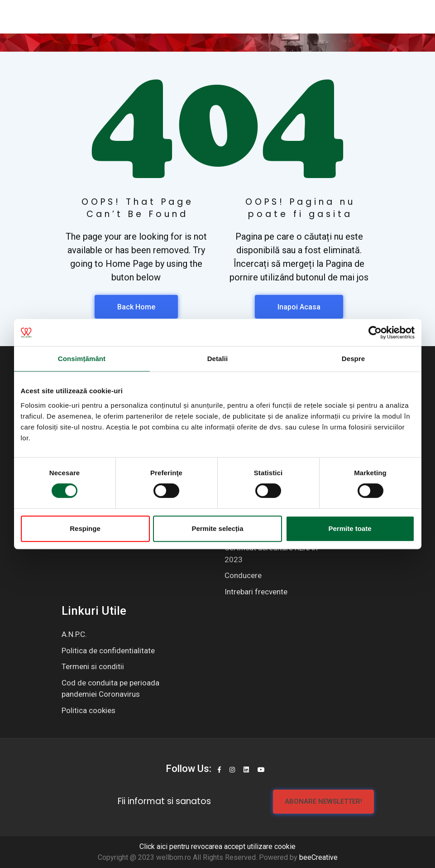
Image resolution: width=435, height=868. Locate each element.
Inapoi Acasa (299, 307)
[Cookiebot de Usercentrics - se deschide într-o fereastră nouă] (375, 333)
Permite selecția (217, 528)
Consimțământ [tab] (82, 359)
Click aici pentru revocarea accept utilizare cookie (217, 846)
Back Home (136, 307)
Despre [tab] (353, 359)
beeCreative (318, 857)
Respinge (85, 528)
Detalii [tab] (218, 359)
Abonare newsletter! (323, 801)
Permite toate (350, 528)
